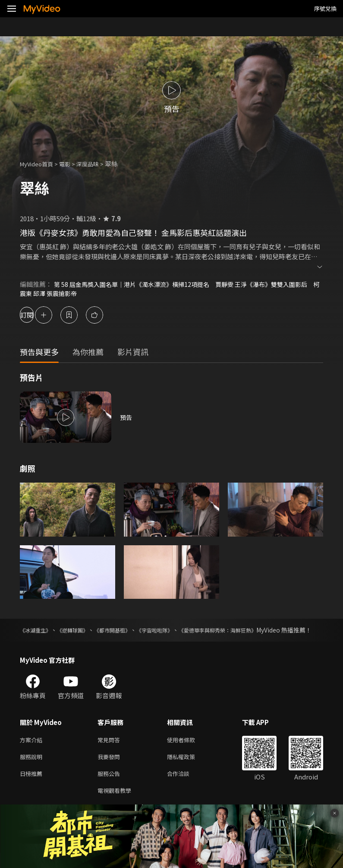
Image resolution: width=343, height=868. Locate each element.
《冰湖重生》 (38, 631)
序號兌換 (325, 8)
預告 (126, 418)
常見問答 (110, 750)
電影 (72, 164)
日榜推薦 (33, 787)
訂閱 (37, 316)
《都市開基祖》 (126, 631)
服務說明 (33, 768)
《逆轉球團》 (80, 631)
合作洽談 (185, 787)
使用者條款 (188, 750)
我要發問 (110, 768)
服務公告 (110, 787)
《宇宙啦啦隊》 (174, 631)
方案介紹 (33, 750)
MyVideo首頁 (39, 164)
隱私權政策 (188, 768)
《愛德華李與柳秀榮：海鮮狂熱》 (247, 631)
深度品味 (97, 164)
